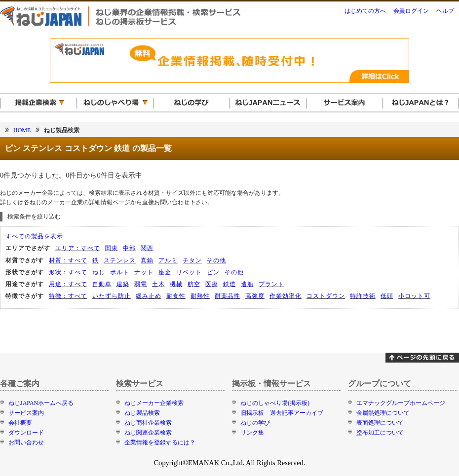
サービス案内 (26, 413)
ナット (144, 272)
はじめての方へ (365, 11)
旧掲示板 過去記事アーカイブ (282, 413)
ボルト (120, 272)
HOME (22, 130)
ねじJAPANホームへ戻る (41, 403)
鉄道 (229, 284)
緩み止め (149, 296)
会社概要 (20, 423)
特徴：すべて (68, 296)
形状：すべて (68, 272)
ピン (213, 272)
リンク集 (252, 433)
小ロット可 (414, 296)
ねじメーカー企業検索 (154, 403)
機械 (176, 284)
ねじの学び (255, 423)
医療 (212, 284)
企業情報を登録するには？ (160, 442)
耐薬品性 (228, 296)
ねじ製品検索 (142, 413)
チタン (192, 260)
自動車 (102, 284)
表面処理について (380, 423)
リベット (189, 272)
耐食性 (176, 296)
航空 (194, 284)
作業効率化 (286, 296)
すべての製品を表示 (34, 236)
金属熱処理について (383, 413)
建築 (123, 284)
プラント (271, 284)
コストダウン (326, 296)
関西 (147, 248)
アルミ (168, 260)
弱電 (141, 284)
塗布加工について (380, 433)
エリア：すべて (78, 248)
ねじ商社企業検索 (148, 423)
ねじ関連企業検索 (148, 433)
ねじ (99, 272)
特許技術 (363, 296)
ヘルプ (445, 11)
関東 (112, 248)
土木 (158, 284)
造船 (247, 284)
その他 (216, 260)
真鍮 (147, 260)
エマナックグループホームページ (401, 403)
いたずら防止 (112, 296)
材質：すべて (68, 260)
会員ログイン (411, 11)
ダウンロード (26, 433)
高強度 (255, 296)
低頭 (387, 296)
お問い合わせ (26, 442)
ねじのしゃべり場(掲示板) (275, 403)
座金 (165, 272)
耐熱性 (200, 296)
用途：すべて (68, 284)
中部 (129, 248)
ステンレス (120, 260)
